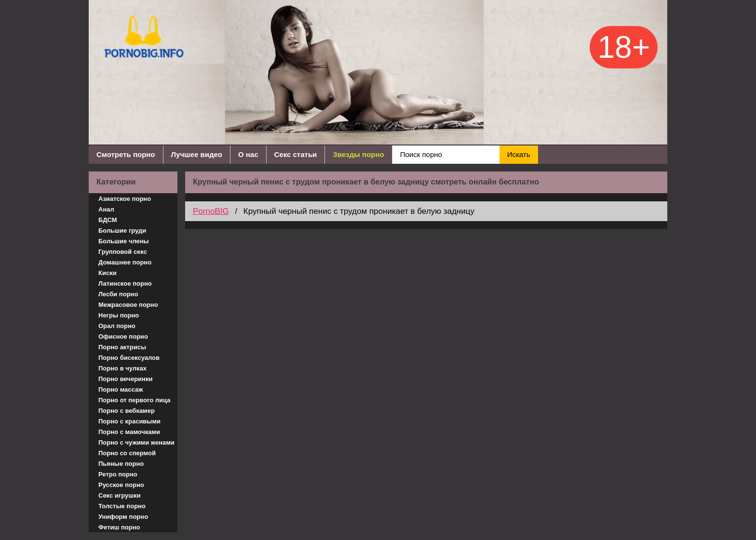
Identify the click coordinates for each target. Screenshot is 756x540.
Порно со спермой (127, 453)
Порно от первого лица (134, 400)
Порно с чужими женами (136, 442)
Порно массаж (121, 389)
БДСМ (108, 220)
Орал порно (117, 326)
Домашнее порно (125, 262)
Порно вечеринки (125, 379)
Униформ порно (123, 517)
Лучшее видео (197, 154)
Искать (519, 154)
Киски (108, 273)
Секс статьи (296, 154)
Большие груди (122, 230)
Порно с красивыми (129, 421)
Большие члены (124, 241)
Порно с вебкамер (127, 411)
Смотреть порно (126, 154)
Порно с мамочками (129, 432)
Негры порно (119, 315)
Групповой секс (123, 252)
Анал (106, 209)
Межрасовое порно (128, 305)
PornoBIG (211, 211)
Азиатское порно (125, 199)
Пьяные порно (121, 464)
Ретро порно (118, 474)
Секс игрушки (120, 495)
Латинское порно (125, 283)
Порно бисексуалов (129, 358)
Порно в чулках (122, 368)
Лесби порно (118, 294)
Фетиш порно (119, 527)
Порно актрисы (122, 347)
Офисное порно (123, 336)
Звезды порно (358, 154)
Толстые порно (122, 506)
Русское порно (121, 485)
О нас (248, 154)
